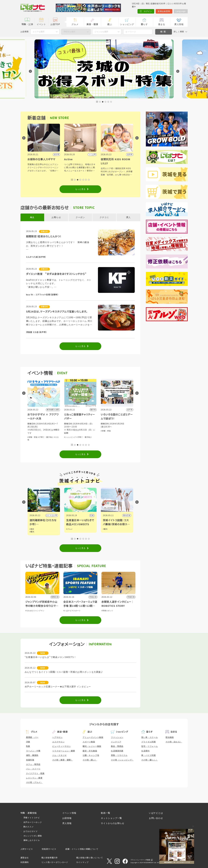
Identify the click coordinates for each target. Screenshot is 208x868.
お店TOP (55, 24)
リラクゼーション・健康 (64, 751)
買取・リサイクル (119, 755)
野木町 (54, 515)
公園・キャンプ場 (91, 755)
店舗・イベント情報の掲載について (82, 849)
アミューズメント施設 (93, 737)
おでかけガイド (31, 831)
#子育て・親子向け (82, 437)
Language (181, 11)
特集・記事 (27, 24)
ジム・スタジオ (59, 755)
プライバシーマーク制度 (140, 860)
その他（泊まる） (174, 742)
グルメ (75, 24)
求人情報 (179, 24)
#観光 (68, 532)
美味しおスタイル (32, 840)
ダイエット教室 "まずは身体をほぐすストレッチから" (56, 274)
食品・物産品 (117, 746)
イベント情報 (69, 813)
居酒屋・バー (32, 737)
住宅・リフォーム (149, 746)
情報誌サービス (49, 849)
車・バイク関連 (149, 755)
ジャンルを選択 (101, 32)
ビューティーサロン (62, 746)
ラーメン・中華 (33, 751)
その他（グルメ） (34, 782)
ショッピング (127, 24)
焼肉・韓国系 (32, 755)
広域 (128, 515)
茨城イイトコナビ (32, 818)
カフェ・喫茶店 (33, 764)
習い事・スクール (149, 737)
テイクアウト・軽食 (35, 773)
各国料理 (30, 760)
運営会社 (25, 858)
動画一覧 (106, 813)
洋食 (28, 742)
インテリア (116, 742)
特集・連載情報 (29, 813)
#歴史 (68, 529)
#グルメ (43, 434)
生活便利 (145, 751)
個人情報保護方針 (50, 858)
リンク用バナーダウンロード (55, 862)
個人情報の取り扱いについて (90, 858)
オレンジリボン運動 (33, 836)
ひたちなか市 (88, 515)
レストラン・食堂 (34, 778)
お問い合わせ (156, 818)
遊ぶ (110, 24)
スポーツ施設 (89, 742)
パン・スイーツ (33, 769)
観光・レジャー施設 (92, 746)
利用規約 (25, 862)
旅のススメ (29, 827)
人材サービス (27, 849)
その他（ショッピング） (122, 760)
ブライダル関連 (149, 742)
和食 (28, 746)
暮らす (144, 24)
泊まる (162, 24)
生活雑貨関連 (117, 751)
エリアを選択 (38, 32)
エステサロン (58, 742)
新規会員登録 (164, 11)
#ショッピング (33, 434)
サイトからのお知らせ (113, 823)
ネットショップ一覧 (111, 818)
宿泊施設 (170, 737)
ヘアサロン (57, 737)
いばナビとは (156, 813)
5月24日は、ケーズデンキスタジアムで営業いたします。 (57, 312)
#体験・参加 (69, 437)
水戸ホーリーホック (33, 822)
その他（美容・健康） (63, 760)
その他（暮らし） (149, 760)
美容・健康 (92, 24)
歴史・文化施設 (90, 751)
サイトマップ (82, 862)
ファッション (117, 737)
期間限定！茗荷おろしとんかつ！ (44, 237)
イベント (41, 24)
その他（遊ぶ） (90, 760)
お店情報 (67, 818)
